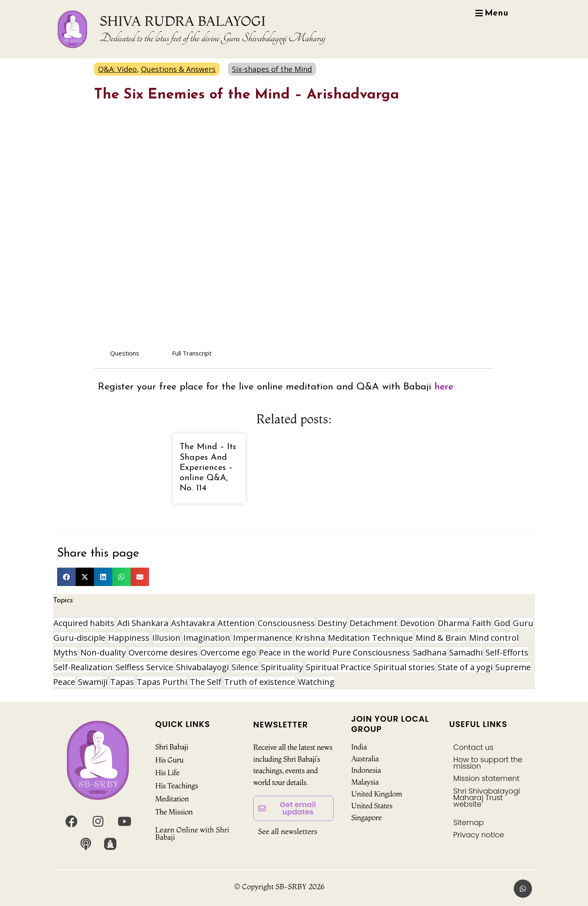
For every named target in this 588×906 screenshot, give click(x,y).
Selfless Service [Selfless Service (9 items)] (144, 667)
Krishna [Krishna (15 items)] (310, 638)
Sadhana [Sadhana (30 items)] (430, 652)
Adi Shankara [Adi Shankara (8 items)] (143, 623)
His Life (167, 773)
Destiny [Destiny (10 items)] (332, 623)
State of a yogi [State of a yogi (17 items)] (465, 667)
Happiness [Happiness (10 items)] (129, 638)
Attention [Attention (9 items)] (236, 623)
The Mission (174, 812)
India (359, 747)
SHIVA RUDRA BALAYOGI (183, 21)
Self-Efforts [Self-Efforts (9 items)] (507, 652)
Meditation (172, 799)
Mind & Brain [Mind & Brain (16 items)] (441, 638)
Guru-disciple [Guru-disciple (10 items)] (79, 638)
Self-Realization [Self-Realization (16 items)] (83, 667)
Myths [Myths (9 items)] (66, 652)
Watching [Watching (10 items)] (316, 682)
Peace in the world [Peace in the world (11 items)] (294, 652)
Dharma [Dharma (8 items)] (453, 623)
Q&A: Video (117, 69)
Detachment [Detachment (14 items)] (373, 623)
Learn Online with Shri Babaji (192, 833)
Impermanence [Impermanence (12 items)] (263, 638)
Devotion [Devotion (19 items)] (418, 623)
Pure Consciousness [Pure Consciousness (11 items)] (371, 652)
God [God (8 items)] (502, 623)
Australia (365, 759)
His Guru (169, 760)
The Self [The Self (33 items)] (206, 682)
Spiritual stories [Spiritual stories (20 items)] (404, 667)
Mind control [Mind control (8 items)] (494, 638)
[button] (66, 577)
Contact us (473, 747)
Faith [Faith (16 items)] (482, 623)
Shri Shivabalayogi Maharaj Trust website (487, 798)
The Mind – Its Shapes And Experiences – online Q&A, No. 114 (208, 468)
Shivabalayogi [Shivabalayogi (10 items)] (202, 667)
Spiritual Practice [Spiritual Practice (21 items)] (338, 667)
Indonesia (366, 770)
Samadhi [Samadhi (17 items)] (466, 652)
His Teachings (177, 786)
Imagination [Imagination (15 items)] (207, 638)
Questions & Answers (178, 69)
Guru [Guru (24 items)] (523, 623)
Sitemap (469, 822)
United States (372, 806)
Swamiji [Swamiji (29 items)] (93, 682)
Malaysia (365, 782)
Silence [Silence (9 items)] (245, 667)
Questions (125, 353)
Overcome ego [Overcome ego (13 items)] (228, 652)
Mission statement (486, 778)
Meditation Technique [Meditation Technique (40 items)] (370, 638)
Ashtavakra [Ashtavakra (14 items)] (193, 623)
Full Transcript (192, 353)
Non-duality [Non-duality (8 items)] (103, 652)
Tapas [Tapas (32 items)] (122, 682)
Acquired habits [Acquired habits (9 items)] (84, 623)
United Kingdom (377, 794)
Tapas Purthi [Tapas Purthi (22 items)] (162, 682)
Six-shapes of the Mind (272, 69)
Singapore (366, 818)
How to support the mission (488, 763)
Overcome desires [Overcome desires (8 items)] (163, 652)
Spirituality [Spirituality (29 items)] (282, 667)
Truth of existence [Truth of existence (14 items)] (260, 682)
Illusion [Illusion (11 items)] (166, 638)
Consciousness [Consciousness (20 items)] (286, 623)
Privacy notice (479, 835)
